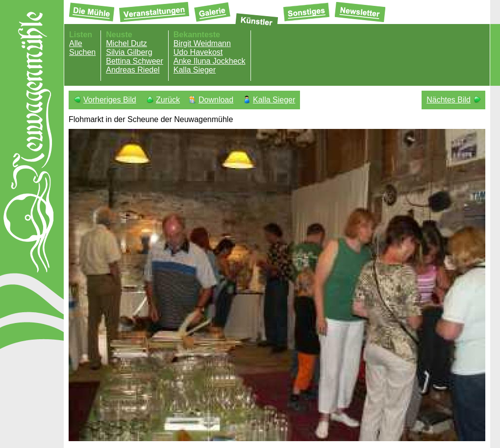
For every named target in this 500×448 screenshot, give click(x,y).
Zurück (168, 100)
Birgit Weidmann (202, 43)
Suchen (82, 52)
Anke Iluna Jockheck (210, 61)
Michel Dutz (126, 43)
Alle (76, 43)
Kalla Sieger (195, 70)
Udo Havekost (198, 52)
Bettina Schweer (135, 61)
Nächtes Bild (449, 100)
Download (216, 100)
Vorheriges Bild (110, 100)
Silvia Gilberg (129, 52)
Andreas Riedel (133, 70)
